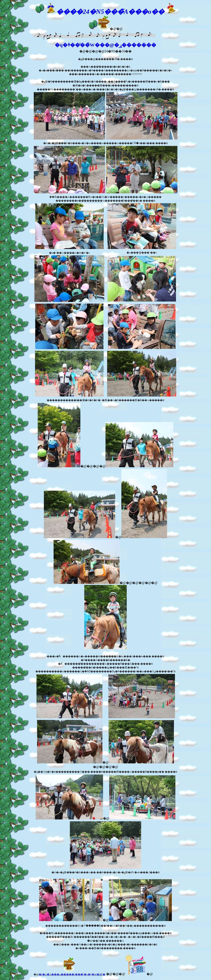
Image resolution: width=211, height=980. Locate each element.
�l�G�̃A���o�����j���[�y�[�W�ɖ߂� (72, 974)
